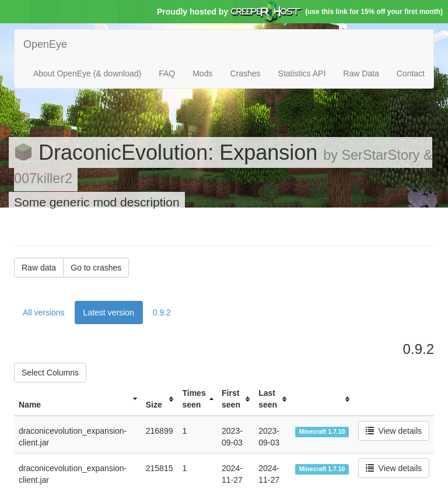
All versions (44, 313)
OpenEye (45, 44)
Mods (202, 73)
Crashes (245, 73)
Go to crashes (96, 268)
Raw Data (361, 73)
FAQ (167, 73)
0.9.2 (162, 313)
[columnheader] (78, 399)
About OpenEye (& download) (87, 73)
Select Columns (50, 373)
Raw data (39, 268)
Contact (411, 73)
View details (394, 431)
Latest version (109, 313)
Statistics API (302, 73)
